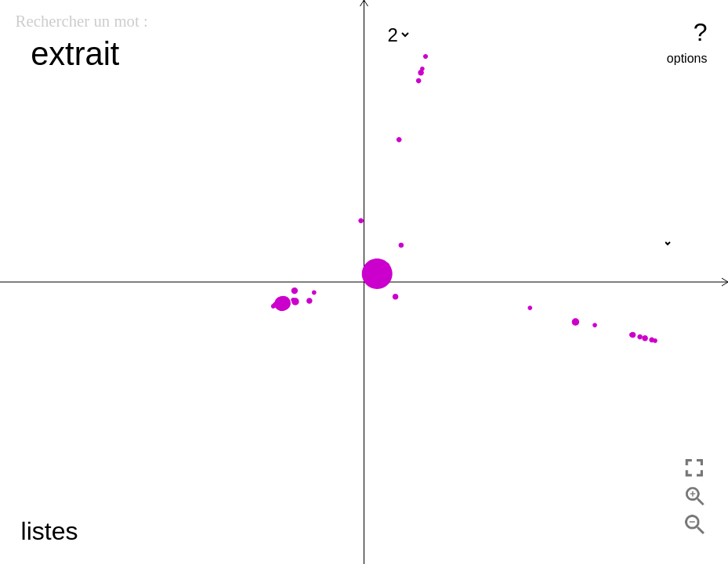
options (687, 58)
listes (50, 531)
